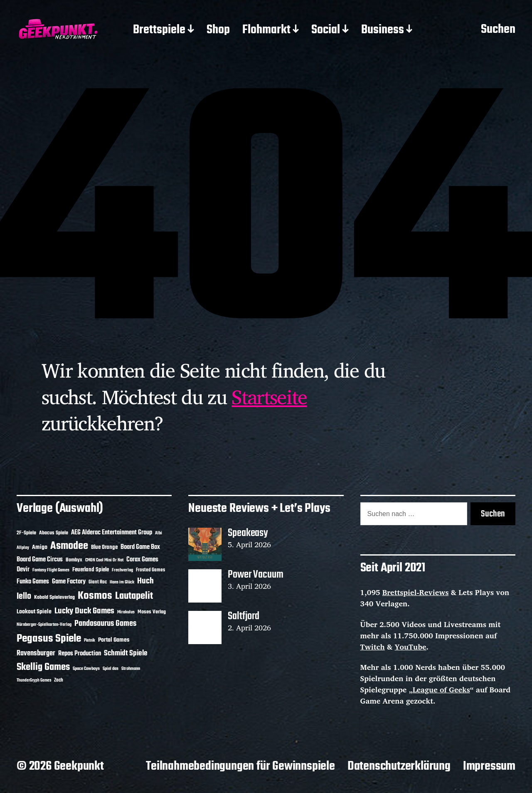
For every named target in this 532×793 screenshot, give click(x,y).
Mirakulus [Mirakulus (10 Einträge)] (126, 612)
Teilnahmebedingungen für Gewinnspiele (240, 766)
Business (383, 30)
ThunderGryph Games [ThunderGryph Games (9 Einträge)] (34, 681)
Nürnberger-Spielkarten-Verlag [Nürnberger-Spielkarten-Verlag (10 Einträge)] (44, 625)
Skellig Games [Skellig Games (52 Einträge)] (43, 667)
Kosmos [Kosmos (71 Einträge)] (95, 596)
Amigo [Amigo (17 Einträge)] (40, 547)
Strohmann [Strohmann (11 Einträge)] (131, 669)
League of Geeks (441, 689)
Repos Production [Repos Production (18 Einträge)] (80, 654)
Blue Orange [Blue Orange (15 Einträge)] (104, 547)
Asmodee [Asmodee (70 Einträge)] (69, 546)
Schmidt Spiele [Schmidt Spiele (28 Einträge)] (126, 653)
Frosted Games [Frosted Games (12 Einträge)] (150, 570)
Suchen (498, 30)
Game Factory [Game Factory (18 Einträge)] (69, 582)
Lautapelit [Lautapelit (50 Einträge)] (134, 596)
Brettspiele (159, 30)
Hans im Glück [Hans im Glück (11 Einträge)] (122, 582)
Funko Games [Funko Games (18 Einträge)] (33, 582)
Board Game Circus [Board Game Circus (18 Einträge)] (40, 560)
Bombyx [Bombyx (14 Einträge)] (74, 560)
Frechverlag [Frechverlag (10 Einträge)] (122, 570)
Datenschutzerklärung (399, 766)
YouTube (411, 647)
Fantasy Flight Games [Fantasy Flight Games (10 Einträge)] (51, 570)
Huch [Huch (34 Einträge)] (145, 581)
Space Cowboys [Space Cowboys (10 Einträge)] (86, 669)
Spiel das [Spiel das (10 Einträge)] (111, 669)
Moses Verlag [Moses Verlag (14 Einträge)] (152, 612)
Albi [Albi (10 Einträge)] (159, 533)
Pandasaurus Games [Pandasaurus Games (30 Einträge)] (105, 624)
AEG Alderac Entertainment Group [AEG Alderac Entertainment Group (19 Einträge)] (112, 533)
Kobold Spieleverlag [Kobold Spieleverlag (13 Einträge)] (54, 598)
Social (326, 30)
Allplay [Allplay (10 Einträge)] (23, 548)
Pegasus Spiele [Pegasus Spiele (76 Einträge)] (49, 639)
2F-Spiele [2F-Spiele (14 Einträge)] (26, 533)
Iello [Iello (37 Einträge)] (24, 597)
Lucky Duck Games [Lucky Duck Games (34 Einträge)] (84, 611)
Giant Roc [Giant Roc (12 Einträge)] (98, 582)
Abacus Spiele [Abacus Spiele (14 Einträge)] (54, 533)
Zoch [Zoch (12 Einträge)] (59, 680)
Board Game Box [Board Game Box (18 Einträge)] (140, 547)
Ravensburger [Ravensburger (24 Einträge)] (36, 653)
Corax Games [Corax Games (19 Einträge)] (142, 560)
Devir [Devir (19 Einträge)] (23, 570)
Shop (218, 30)
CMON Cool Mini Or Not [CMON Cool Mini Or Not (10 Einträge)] (104, 560)
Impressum (489, 766)
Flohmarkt (266, 30)
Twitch (373, 647)
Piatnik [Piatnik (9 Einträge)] (90, 641)
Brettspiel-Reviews (416, 592)
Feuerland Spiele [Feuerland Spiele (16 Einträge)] (91, 570)
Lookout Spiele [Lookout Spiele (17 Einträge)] (34, 612)
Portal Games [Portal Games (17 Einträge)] (114, 640)
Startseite (269, 397)
